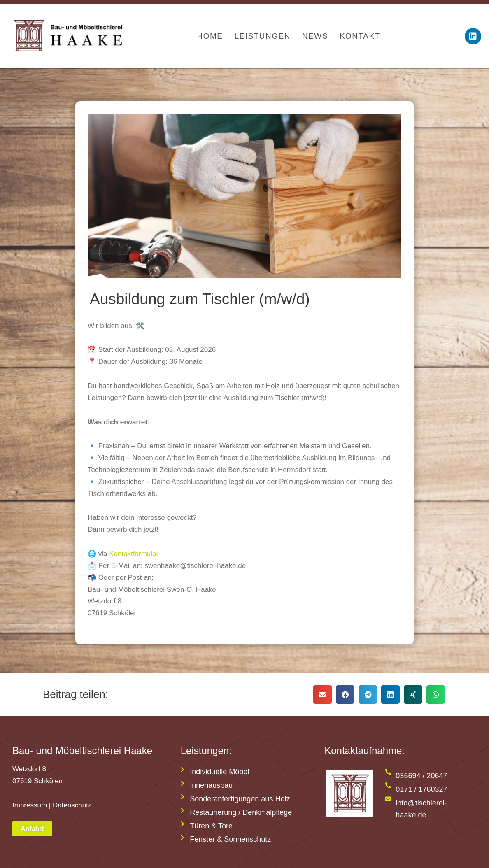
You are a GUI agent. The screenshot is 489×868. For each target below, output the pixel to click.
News (315, 36)
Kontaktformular (134, 554)
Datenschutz (72, 805)
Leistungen (262, 36)
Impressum (30, 805)
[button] (323, 695)
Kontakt (360, 36)
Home (210, 36)
